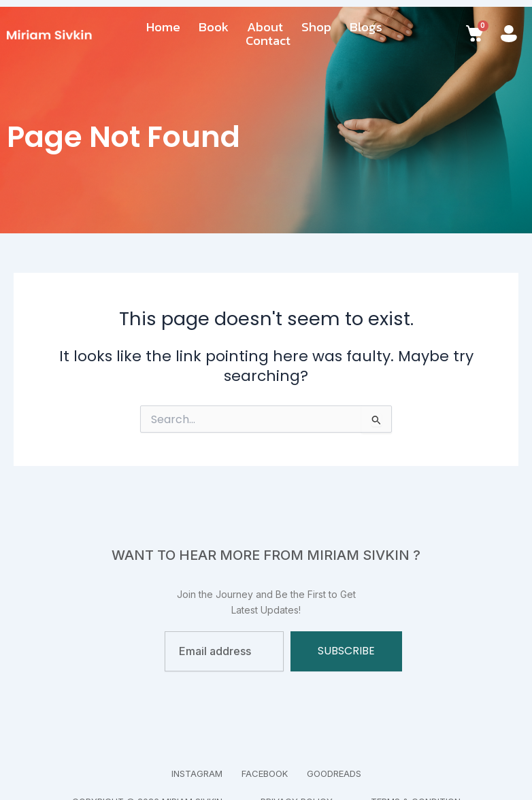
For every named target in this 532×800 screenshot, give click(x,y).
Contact (268, 41)
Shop (316, 27)
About (265, 27)
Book (214, 27)
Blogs (366, 27)
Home (163, 27)
